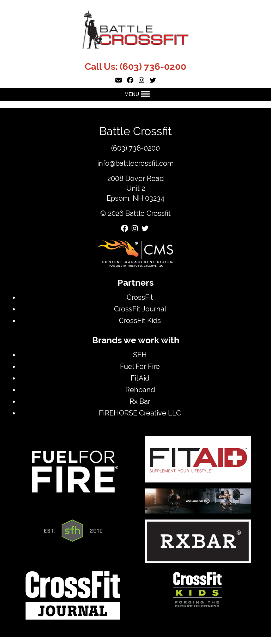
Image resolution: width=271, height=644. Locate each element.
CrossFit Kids (140, 320)
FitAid (140, 378)
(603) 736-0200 (153, 67)
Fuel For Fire (140, 366)
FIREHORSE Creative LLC (140, 413)
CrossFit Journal (140, 309)
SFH (140, 355)
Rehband (140, 390)
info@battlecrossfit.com (135, 163)
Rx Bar (140, 401)
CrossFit (140, 297)
